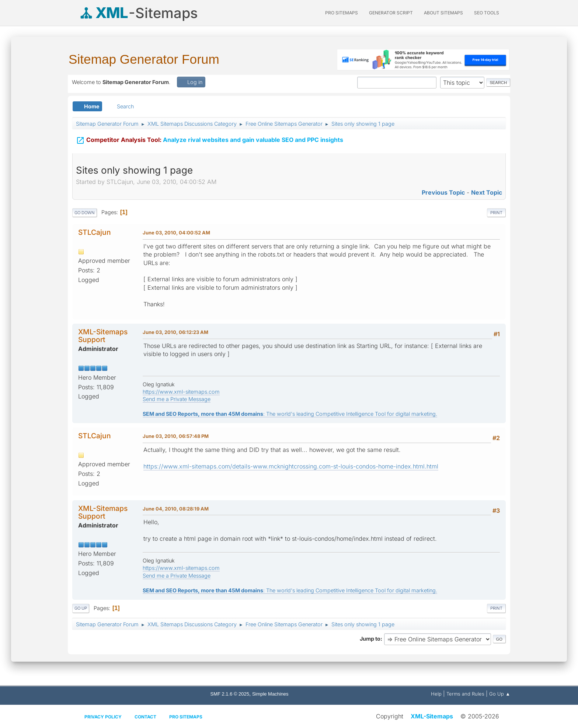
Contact (145, 717)
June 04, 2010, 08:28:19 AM (176, 509)
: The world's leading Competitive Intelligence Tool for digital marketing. (290, 414)
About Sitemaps (443, 13)
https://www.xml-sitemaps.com (181, 392)
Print (496, 213)
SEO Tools (487, 13)
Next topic (487, 192)
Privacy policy (103, 717)
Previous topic (443, 192)
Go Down (85, 213)
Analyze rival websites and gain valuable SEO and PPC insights (210, 139)
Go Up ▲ (500, 694)
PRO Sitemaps (342, 13)
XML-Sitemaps (432, 716)
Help (436, 694)
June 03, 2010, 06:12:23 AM (175, 332)
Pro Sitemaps (186, 717)
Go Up (81, 608)
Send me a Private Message (177, 399)
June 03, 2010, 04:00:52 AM (176, 233)
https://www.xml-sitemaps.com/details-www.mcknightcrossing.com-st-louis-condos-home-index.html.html (291, 466)
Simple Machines (270, 694)
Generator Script (391, 13)
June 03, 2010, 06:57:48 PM (176, 436)
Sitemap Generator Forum (144, 59)
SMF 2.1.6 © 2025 (230, 694)
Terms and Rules (465, 694)
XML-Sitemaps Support (103, 336)
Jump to (370, 639)
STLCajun (95, 232)
